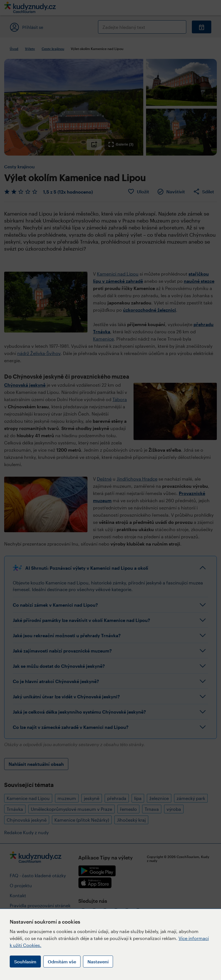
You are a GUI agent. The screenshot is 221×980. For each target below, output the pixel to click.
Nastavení (98, 962)
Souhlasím (25, 962)
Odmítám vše (62, 962)
